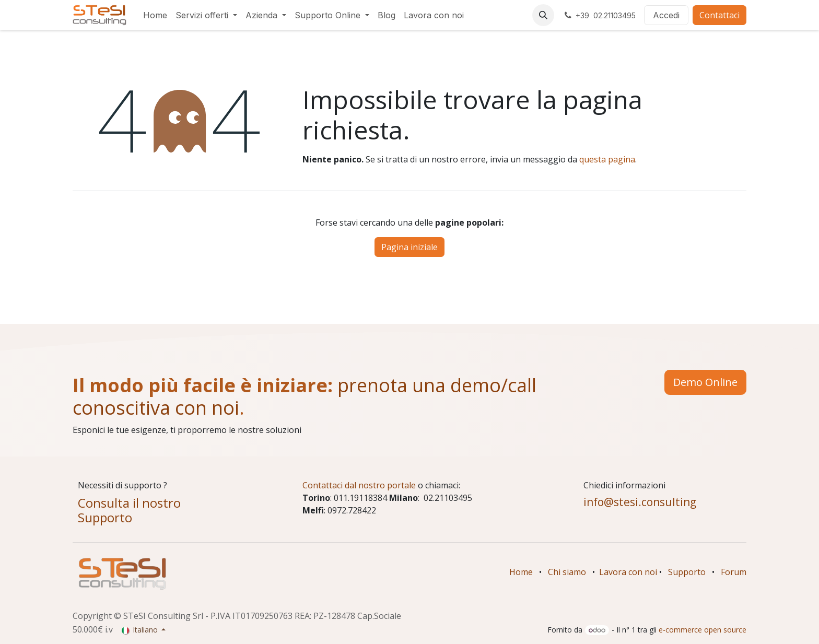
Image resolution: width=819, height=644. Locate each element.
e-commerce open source (703, 630)
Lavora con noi (628, 572)
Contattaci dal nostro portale (359, 485)
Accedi (666, 15)
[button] (543, 15)
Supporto (687, 572)
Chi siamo (567, 572)
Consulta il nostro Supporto (129, 510)
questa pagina (607, 159)
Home (521, 572)
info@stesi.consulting (640, 502)
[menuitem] (155, 15)
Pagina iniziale (409, 247)
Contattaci (719, 15)
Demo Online (705, 382)
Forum (734, 572)
